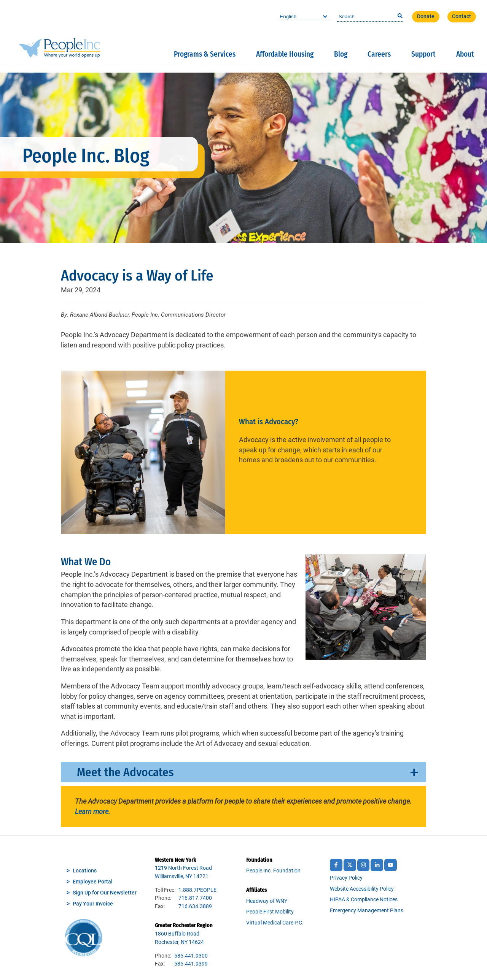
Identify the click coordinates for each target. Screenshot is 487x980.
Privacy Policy (346, 878)
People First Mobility (270, 912)
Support (423, 54)
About (465, 54)
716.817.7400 (195, 898)
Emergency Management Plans (367, 911)
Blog (341, 54)
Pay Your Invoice (93, 904)
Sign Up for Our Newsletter (105, 893)
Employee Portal (93, 882)
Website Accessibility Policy (362, 889)
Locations (85, 871)
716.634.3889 (195, 906)
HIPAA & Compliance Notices (364, 900)
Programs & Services (205, 54)
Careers (379, 54)
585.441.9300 (191, 956)
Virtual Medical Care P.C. (275, 923)
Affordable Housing (285, 54)
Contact (462, 17)
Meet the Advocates (125, 772)
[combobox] (371, 17)
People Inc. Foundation (273, 871)
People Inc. (60, 33)
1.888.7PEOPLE (197, 890)
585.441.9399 (191, 964)
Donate (426, 17)
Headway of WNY (267, 901)
